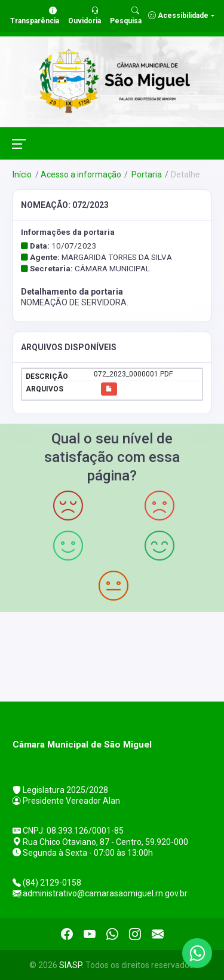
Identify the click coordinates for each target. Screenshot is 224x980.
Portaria (146, 174)
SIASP (70, 965)
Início (22, 174)
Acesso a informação (81, 174)
